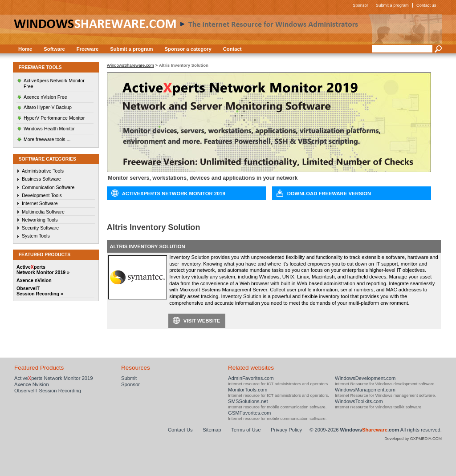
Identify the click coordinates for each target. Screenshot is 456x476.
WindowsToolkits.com (359, 401)
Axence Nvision (32, 384)
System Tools (36, 236)
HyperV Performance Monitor (54, 118)
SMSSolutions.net (248, 401)
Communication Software (48, 187)
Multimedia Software (43, 212)
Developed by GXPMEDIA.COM (413, 439)
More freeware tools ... (47, 139)
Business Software (41, 179)
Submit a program (392, 5)
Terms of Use (246, 430)
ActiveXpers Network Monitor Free (54, 83)
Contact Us (180, 430)
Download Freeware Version (329, 194)
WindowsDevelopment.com (365, 378)
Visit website (202, 321)
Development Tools (42, 195)
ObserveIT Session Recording (48, 391)
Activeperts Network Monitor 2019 (54, 378)
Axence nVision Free (45, 97)
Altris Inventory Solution (147, 246)
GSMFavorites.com (249, 413)
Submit (129, 378)
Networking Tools (40, 220)
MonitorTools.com (248, 390)
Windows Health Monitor (49, 129)
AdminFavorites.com (251, 378)
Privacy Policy (286, 430)
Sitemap (212, 430)
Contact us (426, 5)
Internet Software (40, 203)
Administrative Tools (43, 171)
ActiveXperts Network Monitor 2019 (174, 194)
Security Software (40, 228)
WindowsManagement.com (365, 390)
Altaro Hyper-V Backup (48, 107)
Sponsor (360, 5)
